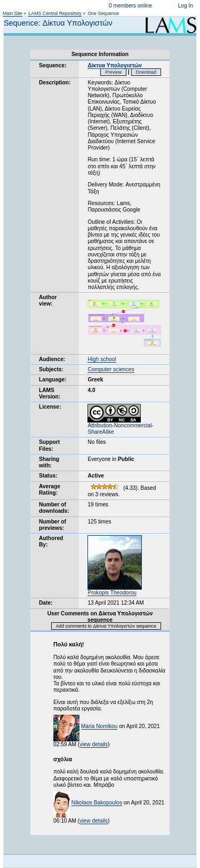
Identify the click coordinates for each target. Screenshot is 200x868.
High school (102, 359)
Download (146, 72)
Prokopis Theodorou (112, 593)
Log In (186, 6)
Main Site (13, 13)
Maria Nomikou (99, 726)
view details (94, 744)
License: (50, 407)
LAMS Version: (50, 393)
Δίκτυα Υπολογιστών (115, 65)
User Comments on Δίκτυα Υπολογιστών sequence (100, 617)
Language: (53, 380)
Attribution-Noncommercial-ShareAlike (120, 426)
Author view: (48, 300)
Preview (113, 72)
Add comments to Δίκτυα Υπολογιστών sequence (106, 626)
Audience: (52, 359)
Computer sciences (111, 369)
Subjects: (51, 369)
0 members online (130, 6)
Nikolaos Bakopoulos (97, 803)
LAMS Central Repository (55, 13)
